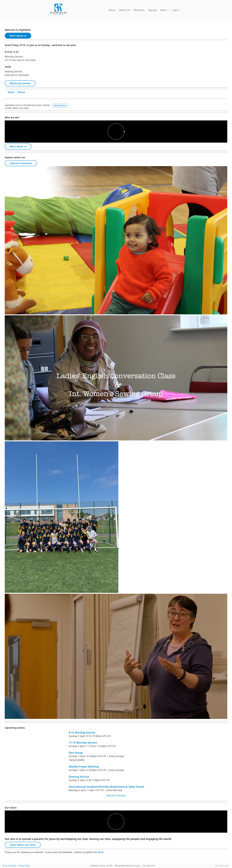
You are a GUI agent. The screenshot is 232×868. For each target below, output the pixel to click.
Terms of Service (9, 866)
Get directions (60, 105)
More (165, 10)
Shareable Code (222, 866)
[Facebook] (12, 96)
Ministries (139, 10)
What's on (124, 10)
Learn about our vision (23, 845)
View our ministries (21, 163)
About (112, 10)
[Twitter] (15, 96)
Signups (152, 10)
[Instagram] (9, 96)
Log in (176, 10)
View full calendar (116, 796)
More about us (18, 36)
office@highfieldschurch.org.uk (127, 866)
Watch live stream (20, 83)
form (101, 852)
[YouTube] (6, 96)
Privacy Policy (24, 866)
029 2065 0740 (149, 866)
